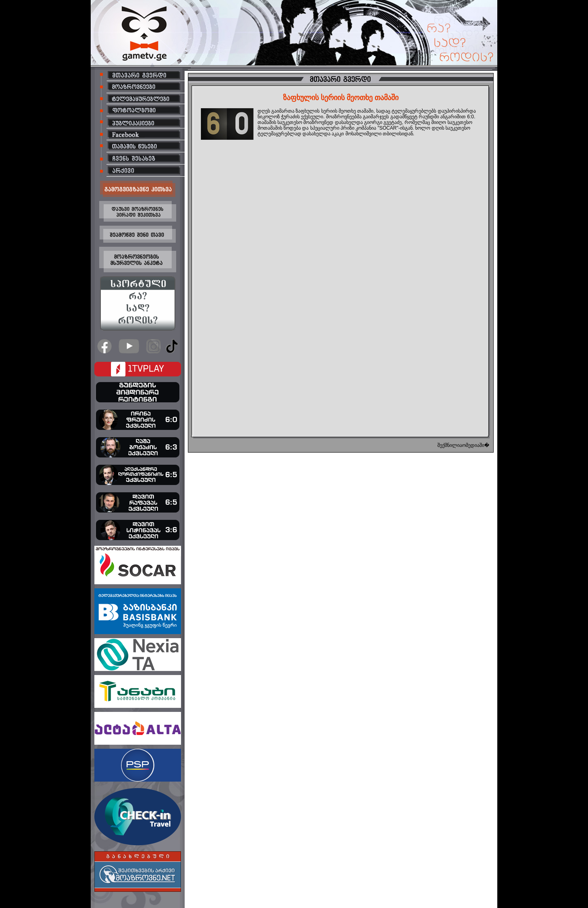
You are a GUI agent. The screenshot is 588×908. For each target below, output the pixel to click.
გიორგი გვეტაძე (383, 122)
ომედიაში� (476, 445)
